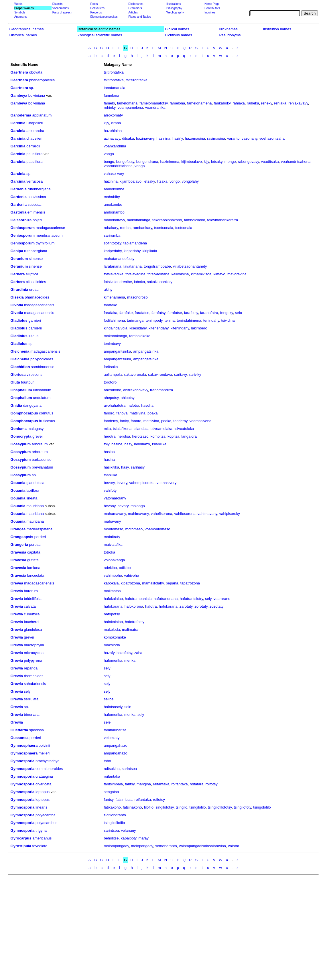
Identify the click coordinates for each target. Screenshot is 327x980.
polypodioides (42, 359)
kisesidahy (138, 328)
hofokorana (168, 606)
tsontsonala (164, 228)
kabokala (111, 583)
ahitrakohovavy (135, 390)
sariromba (112, 235)
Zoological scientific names (100, 35)
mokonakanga (139, 220)
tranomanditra (161, 390)
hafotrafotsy (135, 622)
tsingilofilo (197, 807)
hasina (109, 452)
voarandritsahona (118, 166)
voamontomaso (158, 529)
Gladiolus (19, 320)
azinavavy (112, 138)
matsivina (138, 413)
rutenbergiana (39, 189)
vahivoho (131, 575)
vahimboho (113, 575)
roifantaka (112, 776)
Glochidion (20, 367)
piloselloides (36, 282)
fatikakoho (112, 807)
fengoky (227, 313)
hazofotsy (124, 653)
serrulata (31, 699)
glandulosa (35, 483)
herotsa (124, 436)
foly (106, 444)
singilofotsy (165, 807)
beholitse (111, 838)
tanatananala (114, 88)
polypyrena (33, 660)
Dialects (58, 4)
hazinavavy (145, 138)
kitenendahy (158, 328)
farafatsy (158, 313)
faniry (124, 421)
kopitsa (173, 436)
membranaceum (49, 235)
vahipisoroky (230, 514)
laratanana (112, 266)
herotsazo (140, 436)
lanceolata (36, 575)
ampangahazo (115, 745)
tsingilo (182, 807)
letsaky (217, 162)
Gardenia (19, 189)
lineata (32, 498)
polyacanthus (47, 823)
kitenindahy (180, 328)
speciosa (37, 730)
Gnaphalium (21, 390)
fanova (122, 413)
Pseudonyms (230, 35)
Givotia (17, 305)
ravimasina (216, 138)
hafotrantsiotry (191, 599)
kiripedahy (132, 251)
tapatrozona (190, 583)
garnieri (35, 320)
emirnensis (37, 212)
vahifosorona (185, 514)
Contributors (212, 8)
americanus (42, 838)
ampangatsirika (146, 351)
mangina (144, 784)
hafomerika (113, 660)
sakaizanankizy (159, 282)
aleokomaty (113, 115)
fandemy (111, 421)
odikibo (125, 568)
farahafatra (209, 313)
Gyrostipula (21, 846)
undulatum (42, 398)
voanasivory (167, 483)
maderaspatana (40, 529)
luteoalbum (42, 390)
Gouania (18, 483)
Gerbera (18, 274)
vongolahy (190, 181)
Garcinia (18, 123)
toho (107, 761)
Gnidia (16, 405)
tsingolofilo (262, 807)
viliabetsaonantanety (190, 266)
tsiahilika (159, 444)
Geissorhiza (21, 220)
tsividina (228, 320)
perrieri (40, 537)
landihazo (142, 444)
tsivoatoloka (184, 429)
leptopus (43, 792)
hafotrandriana (166, 599)
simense (36, 259)
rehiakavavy (298, 103)
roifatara (197, 784)
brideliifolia (33, 599)
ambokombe (114, 189)
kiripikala (150, 251)
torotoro (110, 382)
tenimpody (154, 320)
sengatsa (111, 792)
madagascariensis (39, 305)
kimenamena (114, 297)
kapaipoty (129, 838)
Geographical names (27, 29)
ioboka (139, 282)
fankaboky (222, 103)
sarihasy (138, 467)
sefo (239, 313)
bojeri (37, 220)
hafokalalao (113, 599)
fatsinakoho (132, 807)
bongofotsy (125, 162)
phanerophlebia (42, 80)
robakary (111, 228)
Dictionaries (136, 4)
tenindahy (211, 320)
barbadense (42, 460)
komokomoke (115, 637)
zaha (138, 653)
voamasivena (201, 421)
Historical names (23, 35)
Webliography (175, 12)
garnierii (35, 328)
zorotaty (201, 606)
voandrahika (155, 107)
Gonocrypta (21, 436)
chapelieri (34, 138)
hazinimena (170, 162)
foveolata (40, 846)
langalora (189, 436)
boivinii (44, 745)
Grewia (17, 591)
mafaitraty (112, 537)
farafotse (175, 313)
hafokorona (134, 606)
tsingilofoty (243, 807)
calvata (30, 606)
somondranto (166, 846)
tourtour (27, 382)
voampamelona (130, 107)
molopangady (142, 846)
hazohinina (113, 131)
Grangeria (19, 545)
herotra (110, 436)
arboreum (40, 444)
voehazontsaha (272, 138)
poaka (152, 413)
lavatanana (133, 266)
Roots (94, 4)
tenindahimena (189, 320)
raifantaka (161, 784)
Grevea (17, 583)
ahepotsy (111, 398)
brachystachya (48, 761)
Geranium (19, 259)
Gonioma (19, 429)
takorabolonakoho (167, 220)
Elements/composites (104, 17)
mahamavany (115, 514)
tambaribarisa (115, 730)
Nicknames (228, 29)
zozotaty (216, 606)
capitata (34, 552)
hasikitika (111, 467)
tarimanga (135, 320)
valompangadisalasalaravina (202, 846)
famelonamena (199, 103)
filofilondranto (115, 815)
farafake (110, 305)
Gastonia (19, 212)
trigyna (41, 830)
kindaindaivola (115, 328)
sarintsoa (129, 769)
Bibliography (174, 8)
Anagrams (21, 17)
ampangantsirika (117, 351)
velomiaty (112, 738)
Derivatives (97, 8)
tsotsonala (184, 228)
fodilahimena (114, 320)
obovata (36, 72)
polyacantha (46, 815)
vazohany (250, 138)
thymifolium (45, 243)
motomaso (134, 529)
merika (130, 660)
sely (208, 599)
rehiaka (280, 103)
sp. (32, 88)
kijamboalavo (131, 181)
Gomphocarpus (24, 413)
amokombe (113, 205)
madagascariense (51, 228)
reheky (267, 103)
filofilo (149, 807)
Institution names (277, 29)
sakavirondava (160, 375)
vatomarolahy (115, 498)
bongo (109, 162)
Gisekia (17, 297)
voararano (222, 599)
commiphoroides (49, 769)
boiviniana (37, 95)
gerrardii (33, 146)
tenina (170, 320)
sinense (35, 266)
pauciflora (34, 154)
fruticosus (47, 421)
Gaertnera (19, 72)
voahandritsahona (296, 162)
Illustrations (174, 4)
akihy (108, 290)
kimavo (219, 274)
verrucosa (35, 181)
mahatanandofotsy (119, 259)
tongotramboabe (157, 266)
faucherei (32, 622)
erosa (34, 290)
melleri (44, 753)
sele (128, 707)
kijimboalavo (192, 162)
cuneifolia (32, 614)
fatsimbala (124, 800)
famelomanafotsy (153, 103)
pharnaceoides (37, 297)
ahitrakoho (112, 390)
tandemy (181, 421)
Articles (133, 12)
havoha (147, 405)
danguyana (32, 405)
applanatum (42, 115)
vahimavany (207, 514)
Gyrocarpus (21, 838)
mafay (144, 838)
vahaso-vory (114, 174)
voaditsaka (270, 162)
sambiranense (43, 367)
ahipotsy (127, 398)
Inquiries (210, 12)
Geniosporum (23, 228)
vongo (109, 154)
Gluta (15, 382)
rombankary (142, 228)
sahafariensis (35, 684)
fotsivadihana (158, 274)
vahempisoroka (142, 483)
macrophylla (34, 645)
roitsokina (112, 769)
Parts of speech (62, 12)
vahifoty (110, 490)
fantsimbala (113, 784)
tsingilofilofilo (114, 823)
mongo (230, 162)
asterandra (35, 131)
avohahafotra (115, 405)
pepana (172, 583)
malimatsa (112, 591)
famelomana (127, 103)
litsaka (162, 181)
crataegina (44, 776)
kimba (116, 123)
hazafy (109, 653)
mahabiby (112, 197)
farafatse (142, 313)
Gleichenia (20, 351)
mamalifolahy (153, 583)
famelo (109, 103)
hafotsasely (113, 707)
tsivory (122, 483)
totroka (109, 552)
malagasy (36, 429)
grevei (37, 436)
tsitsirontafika (137, 80)
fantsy (130, 784)
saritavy (180, 375)
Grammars (135, 8)
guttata (33, 560)
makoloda (112, 630)
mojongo (138, 506)
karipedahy (113, 251)
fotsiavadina (135, 274)
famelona (111, 95)
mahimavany (138, 514)
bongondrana (147, 162)
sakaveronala (135, 375)
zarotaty (186, 606)
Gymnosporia (23, 761)
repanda (31, 668)
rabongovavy (248, 162)
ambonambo (114, 212)
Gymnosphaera (24, 745)
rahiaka (239, 103)
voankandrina (115, 146)
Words (18, 4)
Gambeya (19, 95)
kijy (106, 123)
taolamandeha (135, 243)
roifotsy (212, 784)
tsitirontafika (114, 72)
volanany (128, 830)
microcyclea (34, 653)
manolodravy (114, 220)
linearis (41, 807)
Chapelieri (35, 123)
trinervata (32, 715)
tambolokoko (195, 220)
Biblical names (177, 29)
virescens (35, 375)
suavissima (37, 197)
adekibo (110, 568)
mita (107, 429)
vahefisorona (161, 514)
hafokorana (113, 606)
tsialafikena (122, 429)
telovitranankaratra (223, 220)
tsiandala (141, 429)
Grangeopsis (22, 537)
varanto (233, 138)
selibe (109, 699)
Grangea (18, 529)
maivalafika (113, 545)
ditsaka (128, 138)
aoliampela (113, 375)
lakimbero (199, 328)
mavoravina (237, 274)
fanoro (109, 413)
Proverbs (96, 12)
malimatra (130, 630)
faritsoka (111, 367)
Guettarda (19, 730)
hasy (128, 444)
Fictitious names (179, 35)
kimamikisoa (201, 274)
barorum (31, 591)
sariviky (195, 375)
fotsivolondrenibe (118, 282)
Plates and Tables (140, 17)
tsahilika (110, 475)
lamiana (34, 568)
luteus (33, 336)
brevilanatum (42, 467)
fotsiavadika (114, 274)
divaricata (44, 784)
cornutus (46, 413)
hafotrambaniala (138, 599)
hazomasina (195, 138)
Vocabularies (61, 8)
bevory (109, 483)
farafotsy (191, 313)
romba (125, 228)
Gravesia (18, 552)
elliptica (32, 274)
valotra (234, 846)
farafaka (110, 313)
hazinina (163, 138)
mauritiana (35, 506)
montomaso (113, 529)
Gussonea (20, 738)
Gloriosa (18, 375)
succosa (35, 205)
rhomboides (34, 676)
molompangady (116, 846)
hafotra (133, 405)
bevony (110, 506)
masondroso (137, 297)
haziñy (178, 138)
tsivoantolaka (161, 429)
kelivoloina (180, 274)
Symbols (20, 12)
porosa (35, 545)
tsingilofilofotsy (220, 807)
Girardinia (19, 290)
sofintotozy (112, 243)
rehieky (110, 107)
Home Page (212, 4)
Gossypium (21, 444)
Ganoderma (21, 115)
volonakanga (114, 560)
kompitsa (158, 436)
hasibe (117, 444)
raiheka (253, 103)
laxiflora (33, 490)
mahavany (112, 521)
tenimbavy (112, 344)
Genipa (17, 251)
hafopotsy (112, 614)
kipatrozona (130, 583)
